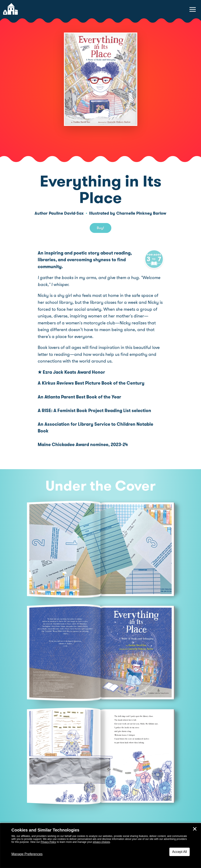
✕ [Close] (195, 829)
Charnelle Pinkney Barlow (141, 213)
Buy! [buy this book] (100, 228)
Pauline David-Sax (66, 213)
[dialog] (100, 846)
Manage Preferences (27, 854)
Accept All (179, 852)
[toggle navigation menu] (193, 9)
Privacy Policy (49, 842)
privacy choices (101, 842)
